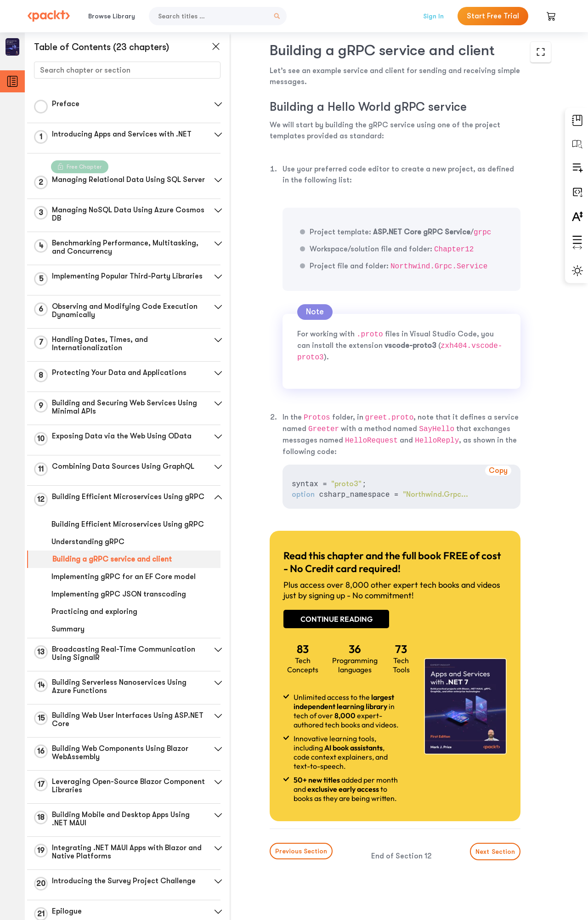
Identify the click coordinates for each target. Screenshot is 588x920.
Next (495, 852)
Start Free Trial (493, 16)
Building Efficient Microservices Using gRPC (128, 524)
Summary (68, 629)
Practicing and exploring (94, 612)
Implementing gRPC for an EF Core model (124, 577)
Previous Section (301, 851)
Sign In (433, 16)
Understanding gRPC (88, 542)
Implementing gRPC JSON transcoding (119, 594)
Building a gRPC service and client (112, 559)
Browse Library (112, 16)
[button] (218, 104)
